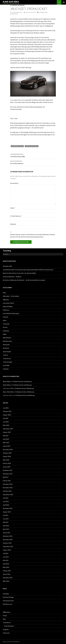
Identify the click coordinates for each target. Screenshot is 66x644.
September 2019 (8, 429)
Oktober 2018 (7, 453)
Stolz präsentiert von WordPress (11, 642)
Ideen (5, 320)
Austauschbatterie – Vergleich (12, 277)
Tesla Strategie (8, 362)
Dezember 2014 (8, 536)
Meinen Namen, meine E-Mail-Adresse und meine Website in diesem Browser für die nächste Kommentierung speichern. (33, 236)
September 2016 (8, 495)
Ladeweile (6, 331)
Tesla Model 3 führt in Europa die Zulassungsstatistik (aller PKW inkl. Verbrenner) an (28, 270)
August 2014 (7, 550)
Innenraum (6, 324)
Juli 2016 (6, 498)
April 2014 (6, 564)
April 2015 (6, 526)
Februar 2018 (7, 463)
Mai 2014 (6, 560)
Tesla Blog (7, 251)
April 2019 (6, 439)
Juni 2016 (6, 501)
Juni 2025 (6, 408)
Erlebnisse (21, 5)
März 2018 (6, 460)
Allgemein (14, 5)
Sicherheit (6, 348)
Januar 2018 (7, 467)
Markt (5, 334)
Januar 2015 (7, 533)
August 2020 (7, 415)
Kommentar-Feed (8, 601)
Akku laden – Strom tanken (11, 296)
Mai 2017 (6, 477)
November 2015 (8, 508)
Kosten (5, 327)
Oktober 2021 (7, 411)
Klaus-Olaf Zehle (30, 12)
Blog (4, 619)
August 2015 (7, 512)
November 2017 (8, 474)
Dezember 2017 (8, 470)
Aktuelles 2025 (7, 266)
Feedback (6, 629)
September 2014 (8, 546)
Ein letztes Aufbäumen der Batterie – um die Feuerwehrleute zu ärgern (24, 280)
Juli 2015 (6, 515)
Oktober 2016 (7, 491)
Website (13, 224)
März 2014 (6, 567)
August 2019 (7, 432)
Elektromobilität (8, 307)
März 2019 (6, 443)
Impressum (6, 633)
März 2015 (6, 529)
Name (13, 208)
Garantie (6, 317)
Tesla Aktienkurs (9, 626)
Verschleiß (6, 365)
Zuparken (6, 369)
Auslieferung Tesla (17, 146)
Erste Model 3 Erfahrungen (11, 313)
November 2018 (8, 449)
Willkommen (7, 612)
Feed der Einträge (8, 597)
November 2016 (8, 488)
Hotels (5, 616)
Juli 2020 (6, 418)
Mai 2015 (6, 522)
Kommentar (15, 183)
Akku (4, 293)
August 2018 (7, 456)
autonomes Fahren (9, 303)
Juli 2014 (6, 553)
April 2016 (6, 505)
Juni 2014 (6, 557)
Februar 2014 (7, 571)
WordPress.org (7, 604)
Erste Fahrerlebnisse (33, 162)
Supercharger (7, 352)
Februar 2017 (7, 481)
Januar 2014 (7, 574)
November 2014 (8, 540)
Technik (5, 355)
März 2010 (6, 581)
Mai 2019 (6, 436)
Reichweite (6, 345)
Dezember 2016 (8, 484)
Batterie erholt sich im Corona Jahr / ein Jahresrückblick (19, 273)
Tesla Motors (7, 622)
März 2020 (6, 425)
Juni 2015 (6, 519)
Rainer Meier (7, 381)
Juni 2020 (6, 422)
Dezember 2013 (8, 578)
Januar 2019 (7, 446)
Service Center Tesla (32, 146)
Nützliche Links (7, 341)
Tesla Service (7, 358)
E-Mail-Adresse (16, 216)
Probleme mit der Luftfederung (22, 381)
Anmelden (6, 594)
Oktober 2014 (7, 543)
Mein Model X (7, 338)
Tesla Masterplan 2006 (33, 155)
